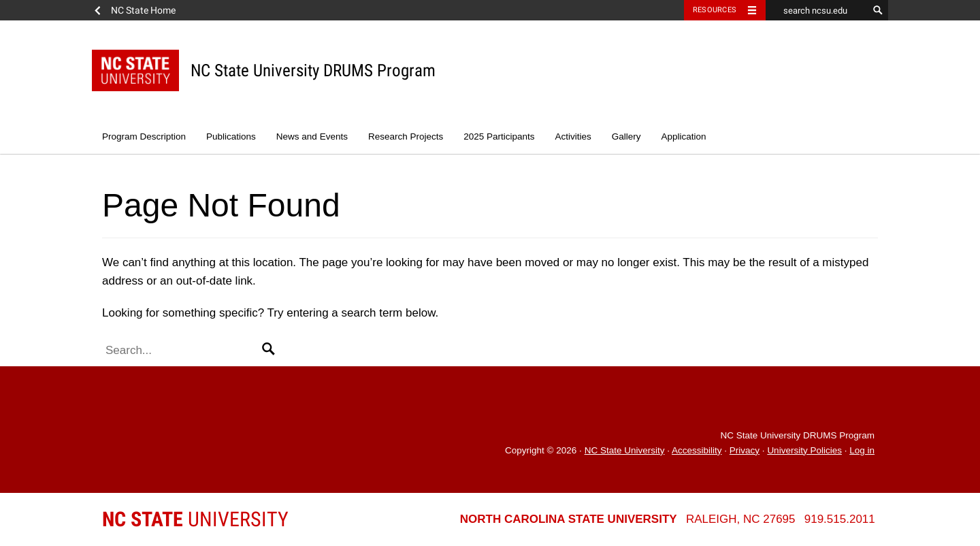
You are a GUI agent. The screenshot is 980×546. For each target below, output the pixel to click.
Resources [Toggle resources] (715, 10)
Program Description (144, 136)
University (195, 519)
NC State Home (143, 10)
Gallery (626, 136)
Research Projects (406, 136)
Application (684, 136)
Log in (862, 450)
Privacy (745, 450)
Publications (231, 136)
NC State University (625, 450)
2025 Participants (499, 136)
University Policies (804, 450)
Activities (573, 136)
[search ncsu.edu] (817, 10)
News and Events (312, 136)
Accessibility (697, 450)
